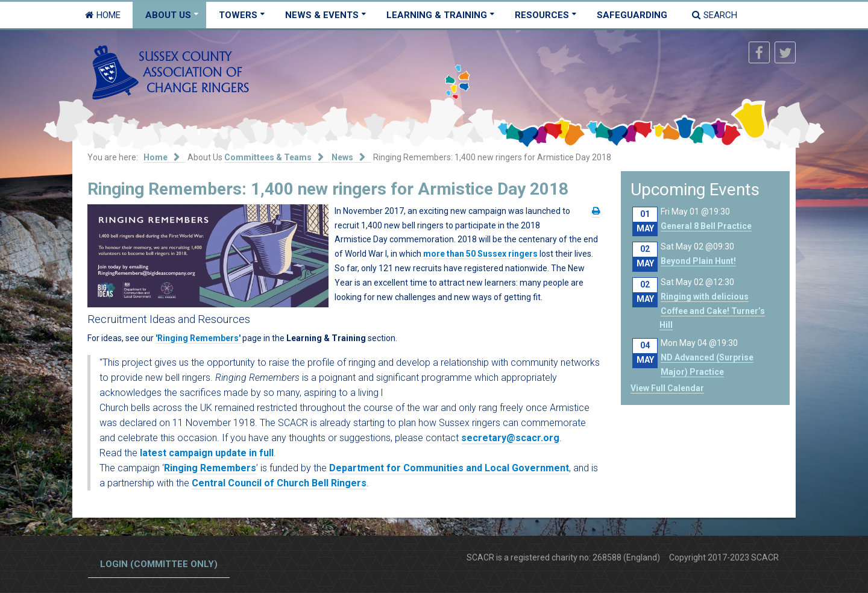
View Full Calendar (667, 388)
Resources (542, 15)
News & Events (322, 15)
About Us (168, 15)
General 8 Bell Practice (706, 226)
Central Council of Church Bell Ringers (279, 483)
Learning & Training (437, 15)
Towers (238, 15)
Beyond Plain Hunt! (698, 261)
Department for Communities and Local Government (449, 468)
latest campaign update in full (207, 453)
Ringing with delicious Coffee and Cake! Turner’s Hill (712, 311)
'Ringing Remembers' (198, 338)
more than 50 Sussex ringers (480, 254)
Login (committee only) (159, 564)
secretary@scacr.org (510, 438)
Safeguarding (632, 15)
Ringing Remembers (210, 468)
